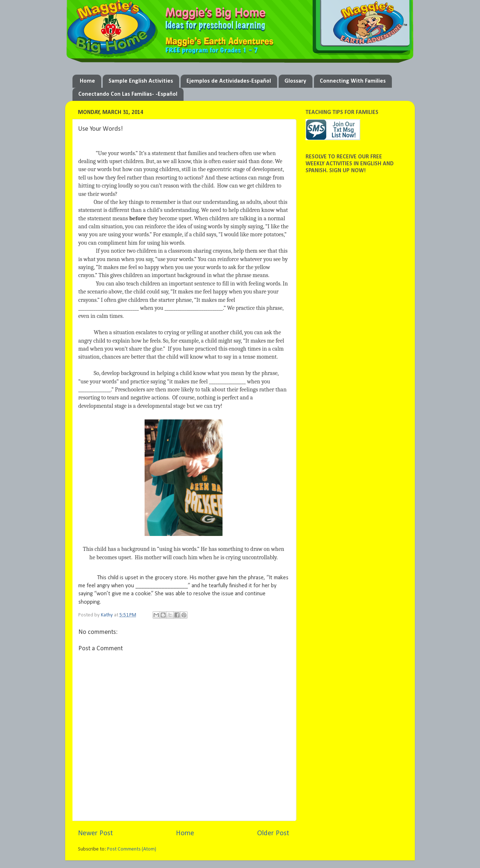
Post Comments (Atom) (132, 849)
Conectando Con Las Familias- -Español (128, 94)
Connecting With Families (353, 81)
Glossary (295, 81)
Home (87, 81)
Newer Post (95, 833)
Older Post (273, 833)
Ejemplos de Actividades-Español (229, 81)
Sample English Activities (141, 81)
